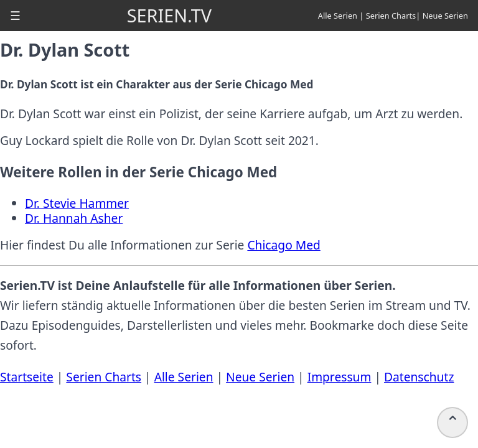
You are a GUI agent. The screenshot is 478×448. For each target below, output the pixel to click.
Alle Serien (338, 16)
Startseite (27, 377)
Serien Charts (391, 16)
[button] (15, 16)
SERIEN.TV (169, 15)
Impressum (340, 377)
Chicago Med (284, 245)
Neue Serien (445, 16)
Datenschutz (419, 377)
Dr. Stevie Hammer (77, 203)
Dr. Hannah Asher (74, 218)
